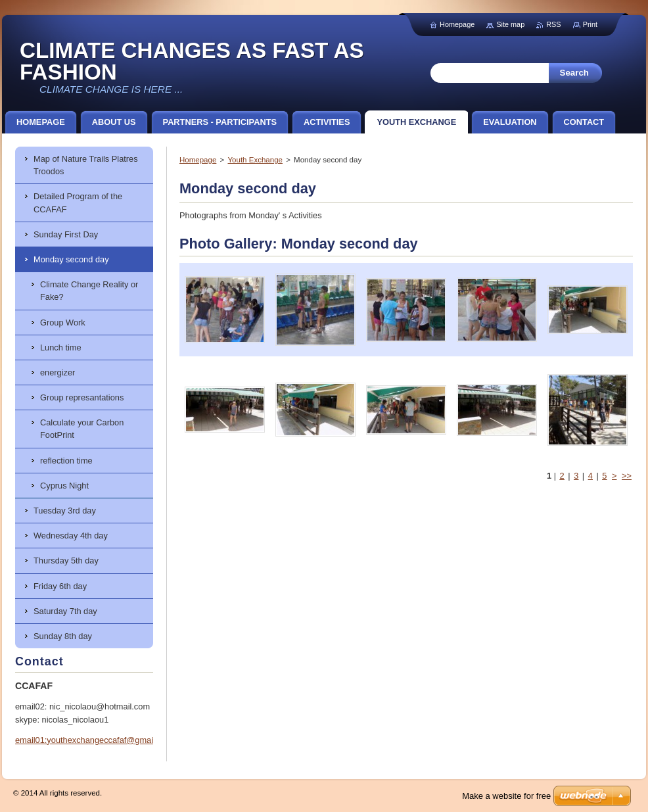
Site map (510, 24)
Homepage (198, 160)
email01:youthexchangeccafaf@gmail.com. (95, 740)
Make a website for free (506, 796)
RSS (553, 24)
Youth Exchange (255, 160)
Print (590, 24)
